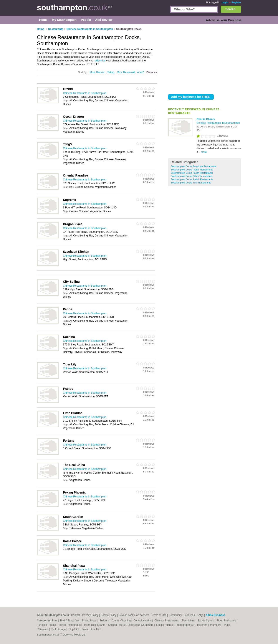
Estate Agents (206, 621)
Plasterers (202, 625)
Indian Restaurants (70, 625)
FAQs (200, 615)
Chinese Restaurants (167, 621)
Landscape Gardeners (141, 625)
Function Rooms (47, 625)
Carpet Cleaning (122, 621)
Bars (55, 621)
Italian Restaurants (95, 625)
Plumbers (216, 625)
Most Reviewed (126, 72)
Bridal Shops (90, 621)
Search (231, 9)
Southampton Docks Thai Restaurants (191, 183)
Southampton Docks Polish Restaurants (192, 179)
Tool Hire (96, 629)
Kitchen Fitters (117, 625)
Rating (111, 72)
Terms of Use (159, 615)
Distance (152, 72)
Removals (43, 629)
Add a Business (215, 615)
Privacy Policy (90, 615)
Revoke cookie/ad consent (134, 615)
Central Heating (143, 621)
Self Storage (59, 629)
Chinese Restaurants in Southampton (218, 123)
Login (225, 2)
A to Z (140, 72)
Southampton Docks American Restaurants (194, 166)
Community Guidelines (182, 615)
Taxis (85, 629)
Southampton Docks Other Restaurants (192, 176)
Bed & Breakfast (70, 621)
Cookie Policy (108, 615)
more (204, 152)
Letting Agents (165, 625)
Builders (105, 621)
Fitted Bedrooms (227, 621)
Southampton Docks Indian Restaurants (192, 170)
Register (236, 2)
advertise (100, 61)
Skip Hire (74, 629)
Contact (75, 615)
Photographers (184, 625)
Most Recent (97, 72)
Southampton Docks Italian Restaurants (192, 173)
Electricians (189, 621)
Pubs (227, 625)
